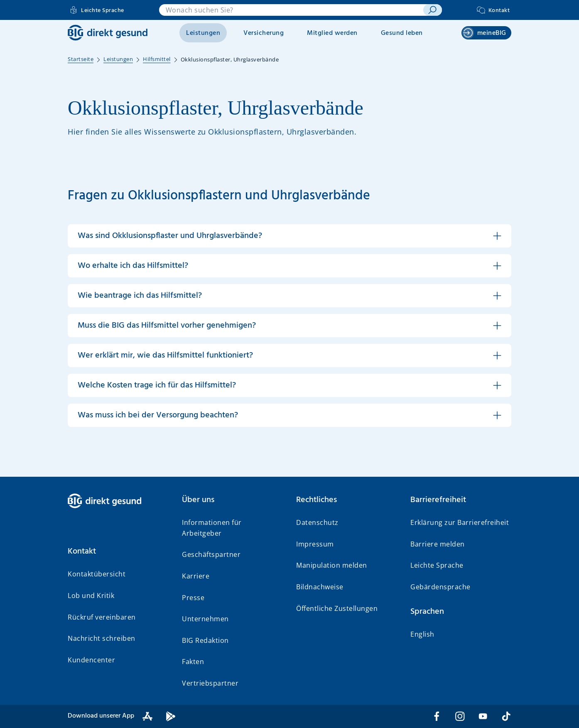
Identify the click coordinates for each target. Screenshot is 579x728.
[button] (289, 236)
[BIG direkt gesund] (108, 33)
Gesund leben (402, 33)
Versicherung (264, 33)
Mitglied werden (332, 33)
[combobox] (291, 10)
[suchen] (433, 10)
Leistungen (203, 33)
